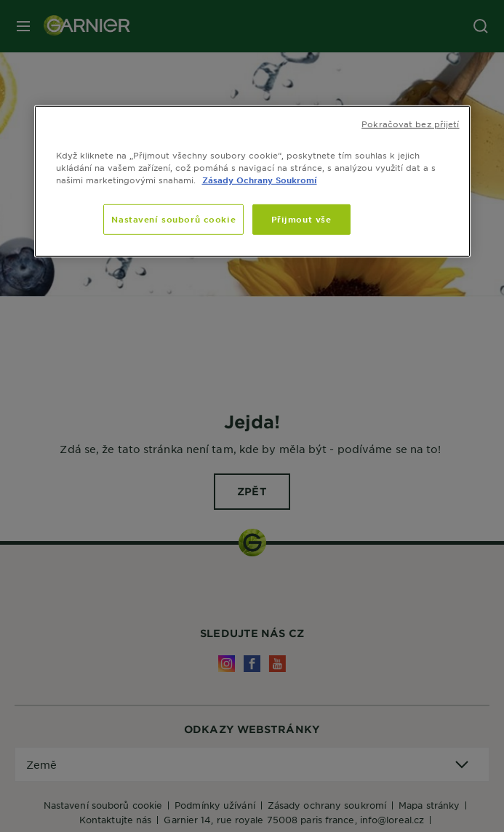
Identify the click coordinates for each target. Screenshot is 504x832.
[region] (252, 181)
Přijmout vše (301, 219)
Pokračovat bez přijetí (410, 123)
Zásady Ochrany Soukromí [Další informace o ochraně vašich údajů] (260, 180)
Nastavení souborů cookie (173, 219)
